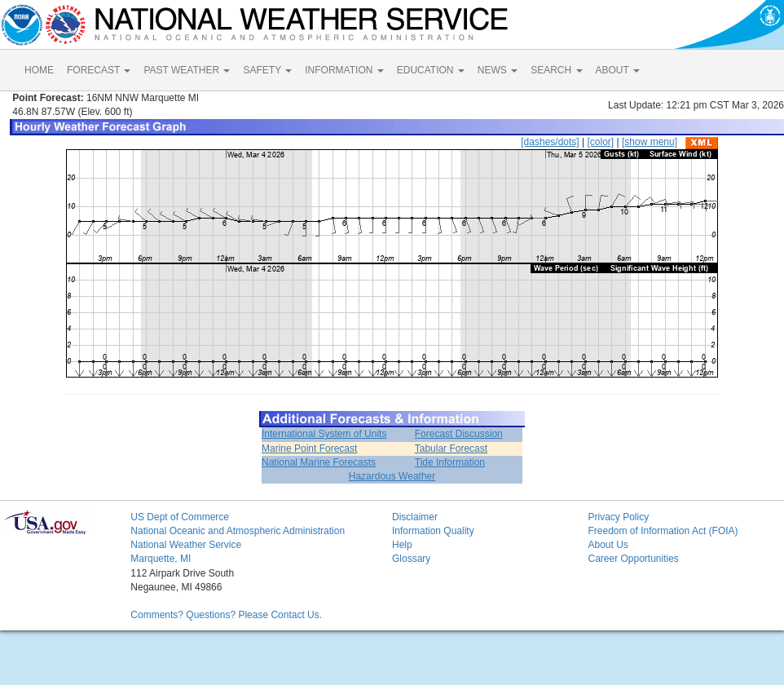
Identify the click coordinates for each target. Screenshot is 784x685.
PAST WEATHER (187, 70)
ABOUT (618, 70)
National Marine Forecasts (319, 462)
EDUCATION (431, 70)
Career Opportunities (633, 559)
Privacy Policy (618, 517)
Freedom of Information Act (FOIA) (663, 531)
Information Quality (433, 531)
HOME (39, 70)
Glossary (411, 559)
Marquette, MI (161, 559)
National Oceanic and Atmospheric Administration (238, 531)
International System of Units (324, 434)
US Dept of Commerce (180, 517)
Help (402, 545)
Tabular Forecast (451, 449)
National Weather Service (186, 545)
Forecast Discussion (459, 434)
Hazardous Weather (392, 476)
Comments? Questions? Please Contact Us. (226, 615)
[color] (600, 142)
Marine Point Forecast (309, 449)
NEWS (498, 70)
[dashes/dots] (550, 142)
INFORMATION (344, 70)
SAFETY (267, 70)
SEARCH (556, 70)
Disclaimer (415, 517)
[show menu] (650, 142)
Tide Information (450, 462)
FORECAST (99, 70)
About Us (608, 545)
